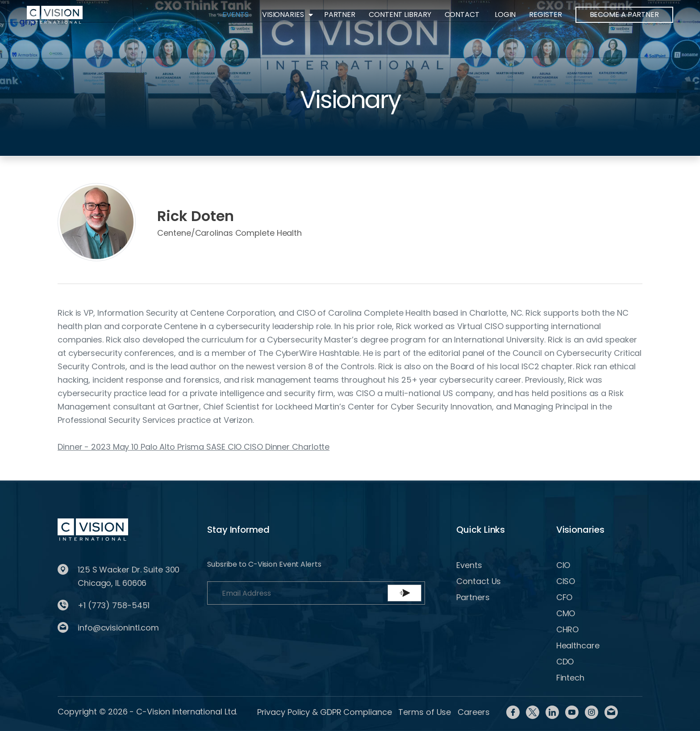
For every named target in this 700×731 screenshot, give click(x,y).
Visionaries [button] (283, 15)
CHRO (568, 629)
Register (545, 15)
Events (235, 15)
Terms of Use (425, 712)
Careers (473, 712)
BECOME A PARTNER (624, 15)
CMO (566, 613)
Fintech (570, 678)
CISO (566, 581)
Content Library (400, 15)
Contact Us (479, 581)
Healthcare (578, 645)
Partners (473, 597)
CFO (565, 597)
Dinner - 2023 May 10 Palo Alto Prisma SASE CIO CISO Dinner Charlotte (194, 447)
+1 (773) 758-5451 (114, 605)
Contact (462, 15)
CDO (565, 662)
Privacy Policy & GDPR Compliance (325, 712)
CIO (563, 565)
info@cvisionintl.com (118, 628)
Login (505, 15)
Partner (340, 15)
